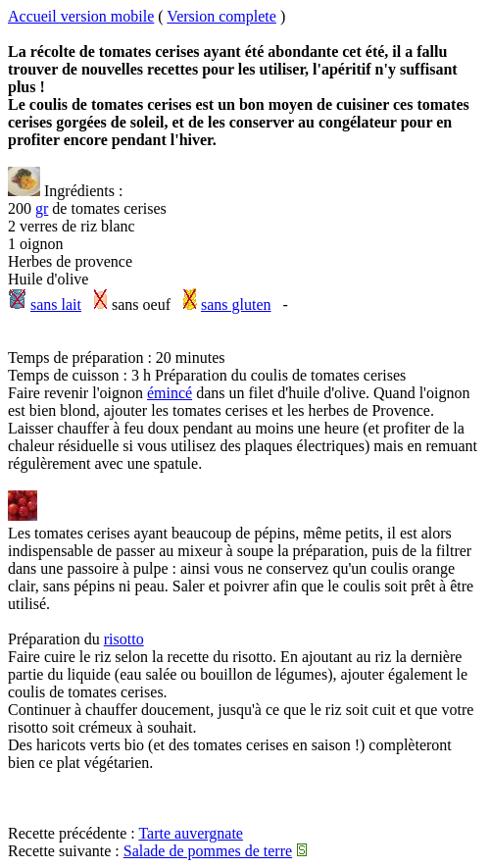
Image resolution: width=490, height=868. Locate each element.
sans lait (56, 305)
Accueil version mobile (81, 16)
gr (42, 208)
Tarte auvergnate (191, 833)
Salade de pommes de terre (208, 851)
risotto (124, 639)
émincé (170, 393)
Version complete (221, 16)
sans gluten (236, 305)
